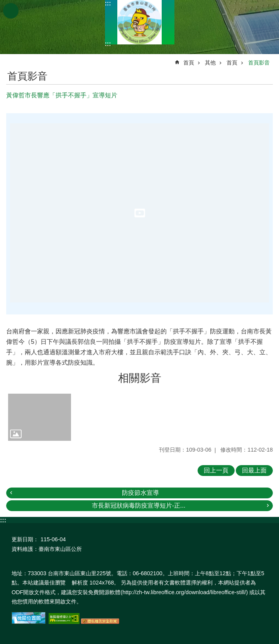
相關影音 (140, 378)
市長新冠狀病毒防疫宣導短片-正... (139, 506)
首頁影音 (259, 63)
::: (108, 3)
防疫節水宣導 (140, 493)
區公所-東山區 (140, 22)
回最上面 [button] (254, 470)
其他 (210, 63)
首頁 (189, 63)
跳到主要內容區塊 (4, 4)
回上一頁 (216, 470)
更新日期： (25, 539)
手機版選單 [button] (11, 11)
